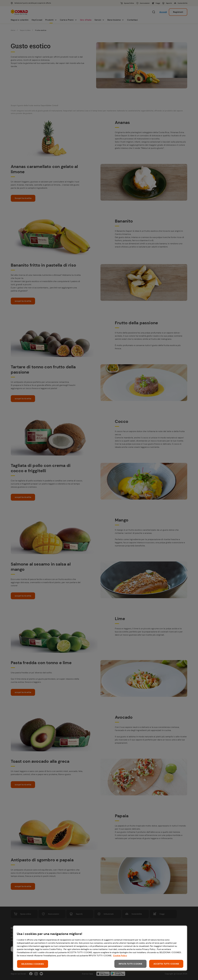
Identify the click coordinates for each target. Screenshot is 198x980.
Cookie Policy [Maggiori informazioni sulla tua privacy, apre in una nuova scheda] (120, 956)
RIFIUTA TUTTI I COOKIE (131, 964)
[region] (100, 948)
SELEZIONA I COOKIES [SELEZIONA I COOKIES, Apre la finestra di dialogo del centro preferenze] (33, 964)
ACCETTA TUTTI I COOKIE (166, 964)
